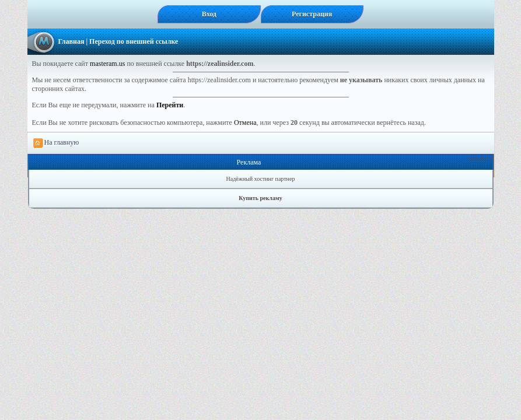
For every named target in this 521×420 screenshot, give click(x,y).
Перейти (170, 105)
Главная (71, 41)
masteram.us (107, 64)
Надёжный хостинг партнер (261, 179)
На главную (56, 143)
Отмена (245, 123)
